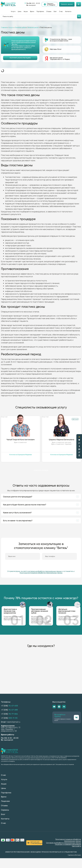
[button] (41, 497)
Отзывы (49, 11)
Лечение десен (33, 27)
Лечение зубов (20, 27)
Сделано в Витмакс (74, 855)
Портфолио (40, 11)
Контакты (68, 11)
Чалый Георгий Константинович (21, 439)
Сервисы (5, 810)
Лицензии (5, 801)
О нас (61, 11)
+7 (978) (9, 706)
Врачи (32, 11)
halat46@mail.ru (13, 722)
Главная (4, 27)
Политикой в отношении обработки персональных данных (41, 573)
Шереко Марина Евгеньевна (61, 439)
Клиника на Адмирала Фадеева (20, 455)
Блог (55, 11)
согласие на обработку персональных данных (45, 571)
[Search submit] (79, 16)
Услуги (13, 11)
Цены (19, 11)
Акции (26, 11)
